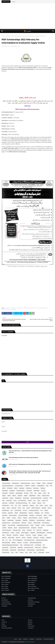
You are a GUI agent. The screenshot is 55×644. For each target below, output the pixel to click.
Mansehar (29, 538)
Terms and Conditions (7, 628)
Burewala (29, 530)
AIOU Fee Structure (7, 530)
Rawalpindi (12, 491)
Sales (4, 535)
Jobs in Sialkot (31, 590)
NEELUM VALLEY (22, 550)
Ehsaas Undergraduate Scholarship (10, 545)
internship (12, 493)
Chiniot (43, 525)
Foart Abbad (38, 545)
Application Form (6, 523)
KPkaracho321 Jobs (29, 548)
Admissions (29, 488)
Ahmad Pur (16, 535)
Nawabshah (18, 520)
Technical (31, 513)
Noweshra (10, 513)
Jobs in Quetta (5, 588)
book (31, 552)
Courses (14, 518)
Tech (12, 505)
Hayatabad (46, 530)
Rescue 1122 (45, 501)
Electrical (4, 598)
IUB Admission (6, 533)
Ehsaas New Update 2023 (36, 543)
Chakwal (37, 525)
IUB (35, 493)
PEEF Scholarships (6, 309)
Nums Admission (40, 550)
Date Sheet (5, 515)
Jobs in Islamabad (6, 582)
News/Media (37, 491)
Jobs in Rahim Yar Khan (33, 588)
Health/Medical (41, 486)
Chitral (8, 508)
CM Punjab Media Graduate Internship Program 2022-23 (23, 457)
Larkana (18, 533)
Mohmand (36, 538)
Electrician (24, 523)
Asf (42, 513)
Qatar (39, 501)
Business (19, 543)
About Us (30, 620)
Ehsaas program (13, 515)
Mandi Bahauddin (41, 533)
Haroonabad (39, 515)
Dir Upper (26, 543)
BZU (20, 505)
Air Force (25, 510)
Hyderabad (25, 505)
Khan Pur (18, 538)
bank (47, 486)
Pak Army (43, 491)
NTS (44, 503)
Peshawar (43, 488)
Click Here (27, 106)
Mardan (39, 503)
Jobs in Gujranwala (32, 578)
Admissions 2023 (17, 530)
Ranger (34, 503)
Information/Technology (21, 503)
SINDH (4, 488)
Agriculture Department (36, 498)
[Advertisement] (28, 16)
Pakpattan (25, 520)
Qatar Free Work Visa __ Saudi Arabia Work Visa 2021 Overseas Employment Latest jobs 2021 (30, 452)
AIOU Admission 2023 (29, 540)
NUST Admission (31, 550)
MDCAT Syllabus (25, 533)
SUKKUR (30, 501)
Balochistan (36, 488)
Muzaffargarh (11, 520)
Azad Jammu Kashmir (34, 510)
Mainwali (10, 528)
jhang (4, 508)
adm (26, 552)
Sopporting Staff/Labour (8, 486)
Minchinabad (13, 550)
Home (3, 36)
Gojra (45, 535)
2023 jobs (9, 535)
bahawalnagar (19, 493)
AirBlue (8, 518)
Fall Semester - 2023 (29, 545)
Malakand (33, 533)
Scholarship (8, 36)
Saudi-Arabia (26, 498)
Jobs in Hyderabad (32, 580)
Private (44, 483)
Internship (30, 600)
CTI (34, 530)
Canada (34, 535)
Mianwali (44, 508)
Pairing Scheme (6, 552)
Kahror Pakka (11, 538)
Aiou (34, 501)
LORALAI (4, 528)
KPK (51, 486)
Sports (15, 528)
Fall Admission (6, 505)
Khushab (46, 518)
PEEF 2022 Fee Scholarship (17, 308)
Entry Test (39, 530)
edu (10, 540)
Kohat (19, 508)
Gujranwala (5, 493)
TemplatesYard (14, 642)
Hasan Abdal (13, 548)
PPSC (31, 493)
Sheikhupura (32, 520)
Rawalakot (49, 538)
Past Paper (31, 628)
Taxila (51, 505)
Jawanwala (20, 548)
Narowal (4, 513)
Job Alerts (30, 622)
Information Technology (34, 602)
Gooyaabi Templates (29, 642)
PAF (30, 503)
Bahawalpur (5, 491)
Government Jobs (6, 483)
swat (37, 505)
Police (45, 493)
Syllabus (4, 525)
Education (46, 498)
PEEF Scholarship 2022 (43, 308)
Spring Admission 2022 (24, 528)
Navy (3, 501)
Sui (7, 540)
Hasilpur (25, 518)
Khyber (4, 520)
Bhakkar (14, 543)
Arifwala (22, 535)
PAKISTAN (27, 486)
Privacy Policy (31, 626)
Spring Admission (41, 520)
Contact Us (4, 622)
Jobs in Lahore (5, 584)
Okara (39, 496)
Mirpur (45, 515)
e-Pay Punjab (41, 552)
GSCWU (19, 518)
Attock (15, 501)
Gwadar (46, 510)
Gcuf (24, 508)
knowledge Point (6, 46)
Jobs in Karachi (31, 582)
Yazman (22, 552)
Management (18, 498)
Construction (49, 525)
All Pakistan (7, 308)
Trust (12, 552)
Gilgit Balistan (32, 496)
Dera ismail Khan (16, 523)
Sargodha (20, 496)
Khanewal (14, 508)
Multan (16, 488)
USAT (17, 552)
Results (4, 496)
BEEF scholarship (6, 543)
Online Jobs (49, 533)
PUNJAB (39, 483)
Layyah (28, 508)
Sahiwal (26, 496)
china (35, 552)
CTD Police (28, 535)
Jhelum (41, 518)
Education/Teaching (25, 483)
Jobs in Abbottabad (6, 576)
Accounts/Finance (19, 486)
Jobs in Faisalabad (6, 578)
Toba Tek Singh (11, 525)
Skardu (50, 515)
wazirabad (34, 528)
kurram (48, 552)
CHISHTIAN (11, 503)
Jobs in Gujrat (5, 580)
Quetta (40, 493)
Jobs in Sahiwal (5, 590)
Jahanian (4, 538)
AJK (49, 493)
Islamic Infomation (33, 518)
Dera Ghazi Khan (22, 501)
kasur (4, 518)
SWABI (16, 513)
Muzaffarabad (6, 510)
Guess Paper (5, 548)
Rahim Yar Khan (46, 496)
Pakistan (10, 118)
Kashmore (45, 548)
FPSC (51, 498)
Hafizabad (32, 515)
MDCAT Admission (36, 508)
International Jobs (21, 491)
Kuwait (12, 533)
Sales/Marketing (23, 513)
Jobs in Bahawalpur (33, 576)
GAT (44, 545)
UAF (16, 505)
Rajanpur (32, 505)
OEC (12, 510)
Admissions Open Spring (42, 540)
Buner (24, 530)
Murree (49, 508)
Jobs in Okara (5, 586)
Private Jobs (4, 606)
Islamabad (50, 483)
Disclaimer (4, 626)
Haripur (30, 523)
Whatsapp (37, 513)
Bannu (41, 505)
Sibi (3, 540)
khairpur (49, 520)
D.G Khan (47, 513)
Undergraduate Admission (23, 525)
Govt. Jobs (30, 606)
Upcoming (5, 503)
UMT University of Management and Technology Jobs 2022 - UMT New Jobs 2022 (30, 464)
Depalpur (40, 535)
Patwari (12, 498)
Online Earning (18, 510)
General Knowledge (23, 515)
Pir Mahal (42, 538)
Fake (21, 545)
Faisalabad (22, 488)
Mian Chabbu (5, 550)
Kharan (24, 538)
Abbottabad (5, 498)
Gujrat (46, 505)
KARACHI (33, 486)
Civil (41, 510)
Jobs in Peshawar (32, 586)
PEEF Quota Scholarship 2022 (30, 308)
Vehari (32, 525)
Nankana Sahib (37, 523)
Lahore (33, 483)
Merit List (26, 493)
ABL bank (40, 528)
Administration (16, 483)
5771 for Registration (18, 540)
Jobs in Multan (31, 584)
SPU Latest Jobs (46, 523)
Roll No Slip (9, 501)
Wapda (14, 496)
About (20, 639)
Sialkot (9, 496)
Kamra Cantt (38, 548)
